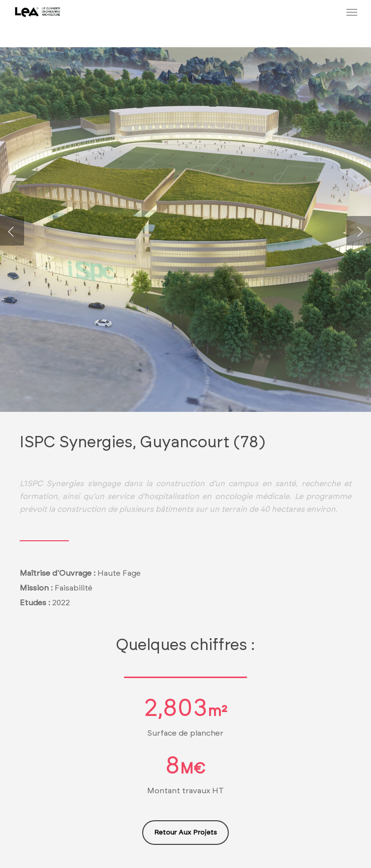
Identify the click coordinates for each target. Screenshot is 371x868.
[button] (352, 12)
